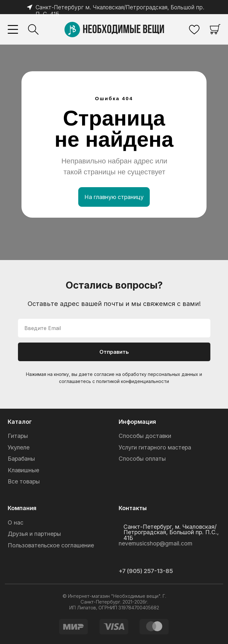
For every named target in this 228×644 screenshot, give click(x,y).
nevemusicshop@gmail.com (156, 543)
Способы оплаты (142, 459)
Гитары (18, 436)
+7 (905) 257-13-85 (146, 571)
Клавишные (23, 470)
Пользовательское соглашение (51, 545)
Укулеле (19, 447)
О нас (16, 522)
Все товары (24, 481)
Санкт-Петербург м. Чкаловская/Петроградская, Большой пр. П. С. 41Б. (117, 11)
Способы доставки (145, 436)
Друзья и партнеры (34, 534)
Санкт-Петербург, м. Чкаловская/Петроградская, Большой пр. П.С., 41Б (171, 532)
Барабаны (21, 459)
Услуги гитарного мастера (155, 447)
